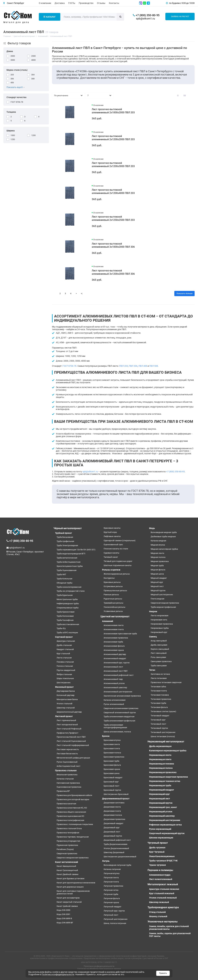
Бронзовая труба (111, 761)
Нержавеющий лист (160, 799)
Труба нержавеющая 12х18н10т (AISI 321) (76, 550)
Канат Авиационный (66, 866)
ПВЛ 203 (124, 366)
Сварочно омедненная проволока (73, 858)
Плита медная (157, 599)
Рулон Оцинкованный (67, 762)
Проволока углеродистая (68, 841)
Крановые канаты (112, 528)
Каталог (50, 17)
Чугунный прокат (158, 843)
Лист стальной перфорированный (73, 745)
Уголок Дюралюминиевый (116, 848)
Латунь (106, 861)
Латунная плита (111, 882)
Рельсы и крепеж (111, 570)
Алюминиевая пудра (160, 875)
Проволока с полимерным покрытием (75, 824)
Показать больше (184, 294)
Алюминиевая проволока (116, 638)
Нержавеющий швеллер (162, 816)
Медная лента (157, 553)
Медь (152, 528)
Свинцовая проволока (161, 661)
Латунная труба (111, 894)
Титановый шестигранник (163, 732)
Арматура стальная (66, 641)
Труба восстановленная (68, 624)
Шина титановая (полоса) (163, 736)
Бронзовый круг (111, 782)
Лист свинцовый (159, 653)
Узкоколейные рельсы (114, 607)
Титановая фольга (159, 707)
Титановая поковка (160, 695)
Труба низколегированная (69, 587)
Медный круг (157, 582)
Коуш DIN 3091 (63, 914)
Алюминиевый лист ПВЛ (116, 671)
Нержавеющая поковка (162, 764)
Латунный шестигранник (116, 919)
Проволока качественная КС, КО (72, 808)
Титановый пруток (159, 728)
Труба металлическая (67, 558)
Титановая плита (159, 691)
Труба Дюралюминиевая (115, 844)
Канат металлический (67, 862)
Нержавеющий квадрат (162, 790)
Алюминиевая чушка (114, 650)
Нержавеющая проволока (163, 772)
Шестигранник (64, 683)
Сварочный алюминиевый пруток (120, 712)
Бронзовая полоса (112, 753)
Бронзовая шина (112, 773)
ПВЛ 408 (143, 366)
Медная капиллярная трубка (164, 549)
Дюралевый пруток (113, 836)
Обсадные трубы (65, 583)
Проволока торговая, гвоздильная (73, 837)
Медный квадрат (159, 578)
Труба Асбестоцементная (69, 562)
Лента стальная (64, 658)
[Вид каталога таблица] (192, 96)
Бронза (106, 736)
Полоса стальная (65, 666)
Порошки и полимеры (160, 870)
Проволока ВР (63, 791)
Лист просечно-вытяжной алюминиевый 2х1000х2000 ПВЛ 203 (113, 111)
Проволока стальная (66, 770)
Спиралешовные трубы (68, 608)
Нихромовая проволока (162, 624)
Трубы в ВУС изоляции (67, 633)
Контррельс (109, 578)
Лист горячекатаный (66, 720)
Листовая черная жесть (68, 749)
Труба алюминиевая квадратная (119, 717)
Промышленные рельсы (115, 591)
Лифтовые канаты (112, 536)
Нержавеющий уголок (161, 812)
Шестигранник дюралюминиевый (120, 857)
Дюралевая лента (112, 807)
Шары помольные (65, 678)
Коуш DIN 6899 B (64, 918)
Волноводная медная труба (164, 532)
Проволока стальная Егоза (69, 828)
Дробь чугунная (157, 848)
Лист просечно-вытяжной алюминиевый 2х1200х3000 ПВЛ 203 (113, 165)
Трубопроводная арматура (163, 907)
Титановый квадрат (160, 716)
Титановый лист (158, 724)
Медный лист (157, 586)
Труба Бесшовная (65, 537)
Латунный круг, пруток (114, 911)
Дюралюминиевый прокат (116, 799)
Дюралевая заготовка (114, 803)
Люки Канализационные (162, 856)
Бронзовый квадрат (113, 777)
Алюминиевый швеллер (115, 687)
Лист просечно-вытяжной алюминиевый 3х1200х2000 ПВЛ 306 (113, 272)
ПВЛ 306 (133, 366)
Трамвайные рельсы (113, 603)
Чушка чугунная (157, 865)
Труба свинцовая (159, 666)
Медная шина (157, 574)
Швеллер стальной (66, 708)
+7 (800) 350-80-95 (175, 472)
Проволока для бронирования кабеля (74, 795)
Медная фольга (158, 570)
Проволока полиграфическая (70, 820)
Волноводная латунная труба (117, 865)
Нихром (153, 611)
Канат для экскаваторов (68, 898)
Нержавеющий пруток (161, 803)
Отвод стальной (157, 912)
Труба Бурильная (65, 595)
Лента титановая (159, 678)
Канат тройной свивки (67, 906)
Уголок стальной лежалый (163, 898)
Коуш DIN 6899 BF (65, 923)
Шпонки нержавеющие (161, 838)
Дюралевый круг (112, 828)
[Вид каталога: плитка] (178, 96)
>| (82, 294)
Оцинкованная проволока (69, 787)
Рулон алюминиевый (114, 704)
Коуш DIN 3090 (63, 910)
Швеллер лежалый (159, 902)
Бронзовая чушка (112, 769)
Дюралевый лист (112, 832)
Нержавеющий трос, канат (163, 807)
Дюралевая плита (112, 811)
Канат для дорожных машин (70, 887)
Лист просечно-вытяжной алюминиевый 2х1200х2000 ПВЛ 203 (113, 138)
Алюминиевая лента (114, 625)
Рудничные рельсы (113, 599)
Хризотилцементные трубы (70, 566)
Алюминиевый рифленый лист (119, 675)
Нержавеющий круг (159, 794)
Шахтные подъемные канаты (118, 565)
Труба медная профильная (163, 607)
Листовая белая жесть (67, 754)
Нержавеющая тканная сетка (165, 781)
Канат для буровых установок (71, 878)
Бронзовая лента (112, 744)
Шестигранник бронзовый (116, 794)
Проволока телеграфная (68, 833)
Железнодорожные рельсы (117, 574)
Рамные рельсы (111, 595)
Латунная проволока (113, 886)
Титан (152, 670)
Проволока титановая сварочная (166, 682)
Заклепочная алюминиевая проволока (122, 696)
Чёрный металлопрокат (68, 528)
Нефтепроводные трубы (68, 603)
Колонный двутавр (66, 695)
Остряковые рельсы (113, 586)
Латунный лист (111, 915)
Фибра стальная (64, 674)
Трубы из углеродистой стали (71, 591)
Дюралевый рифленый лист (117, 840)
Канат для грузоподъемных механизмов (76, 883)
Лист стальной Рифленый (69, 729)
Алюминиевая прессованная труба (120, 634)
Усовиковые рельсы (113, 611)
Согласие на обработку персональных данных (99, 969)
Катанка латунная (112, 869)
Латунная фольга (112, 898)
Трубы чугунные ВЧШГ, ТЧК (163, 861)
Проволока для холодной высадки (73, 799)
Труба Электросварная (67, 545)
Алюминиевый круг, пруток (117, 663)
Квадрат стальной (65, 649)
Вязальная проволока (67, 775)
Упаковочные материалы (163, 922)
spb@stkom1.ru (145, 19)
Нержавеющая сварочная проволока (169, 777)
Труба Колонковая (65, 616)
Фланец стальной (158, 916)
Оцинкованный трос (113, 545)
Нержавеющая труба (160, 785)
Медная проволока (160, 561)
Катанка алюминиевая (115, 700)
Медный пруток (158, 591)
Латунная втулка (112, 873)
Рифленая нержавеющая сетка (165, 825)
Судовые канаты (111, 553)
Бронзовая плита (112, 748)
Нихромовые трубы (160, 628)
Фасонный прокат (64, 687)
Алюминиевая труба (113, 642)
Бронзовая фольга (112, 765)
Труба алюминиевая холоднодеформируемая (115, 726)
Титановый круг (158, 720)
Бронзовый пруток (112, 790)
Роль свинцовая (158, 657)
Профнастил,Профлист (67, 733)
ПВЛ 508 (154, 366)
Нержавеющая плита (160, 759)
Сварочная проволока (67, 853)
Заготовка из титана (160, 674)
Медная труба (157, 566)
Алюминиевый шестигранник (118, 692)
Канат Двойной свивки (68, 874)
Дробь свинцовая (159, 645)
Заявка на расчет (180, 16)
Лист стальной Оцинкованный (71, 741)
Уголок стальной (65, 704)
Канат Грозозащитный (67, 870)
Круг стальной (63, 654)
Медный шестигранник (162, 595)
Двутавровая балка (66, 691)
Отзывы (101, 3)
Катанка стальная (65, 779)
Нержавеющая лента (160, 755)
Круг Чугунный (157, 852)
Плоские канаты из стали (116, 549)
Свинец (153, 637)
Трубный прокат (63, 533)
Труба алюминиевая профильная (119, 721)
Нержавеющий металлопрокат (166, 742)
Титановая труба (158, 703)
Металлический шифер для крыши (73, 758)
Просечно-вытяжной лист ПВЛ (71, 737)
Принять (163, 973)
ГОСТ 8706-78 (69, 366)
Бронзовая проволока (114, 757)
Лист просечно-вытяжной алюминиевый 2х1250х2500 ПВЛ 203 (113, 218)
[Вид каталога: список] (185, 96)
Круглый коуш (110, 532)
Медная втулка (158, 545)
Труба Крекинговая (66, 612)
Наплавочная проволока (68, 783)
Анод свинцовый (159, 641)
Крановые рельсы (112, 582)
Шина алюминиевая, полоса (117, 732)
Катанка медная (158, 541)
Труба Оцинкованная (67, 570)
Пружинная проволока (67, 845)
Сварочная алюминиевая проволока (121, 708)
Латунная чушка (111, 902)
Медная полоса (158, 557)
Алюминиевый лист (113, 667)
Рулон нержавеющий (160, 829)
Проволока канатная (66, 804)
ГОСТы (72, 3)
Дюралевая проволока (114, 819)
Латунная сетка (111, 890)
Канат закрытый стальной (69, 902)
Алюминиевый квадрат (115, 658)
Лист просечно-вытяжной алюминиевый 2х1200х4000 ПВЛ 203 (113, 191)
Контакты (114, 3)
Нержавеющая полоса (161, 768)
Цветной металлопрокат (115, 616)
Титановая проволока (161, 699)
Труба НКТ (61, 574)
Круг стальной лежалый (162, 893)
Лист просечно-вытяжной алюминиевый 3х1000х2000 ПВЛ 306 (113, 245)
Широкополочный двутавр (69, 712)
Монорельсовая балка (67, 699)
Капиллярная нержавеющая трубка (168, 751)
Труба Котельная (64, 579)
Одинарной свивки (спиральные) (120, 540)
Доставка (60, 3)
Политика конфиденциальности (99, 966)
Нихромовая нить (159, 620)
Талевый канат (111, 557)
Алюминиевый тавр (113, 679)
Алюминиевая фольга (114, 646)
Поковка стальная (65, 662)
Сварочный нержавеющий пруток (167, 833)
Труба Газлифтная (65, 620)
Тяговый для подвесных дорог (118, 561)
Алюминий (108, 621)
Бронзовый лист (111, 786)
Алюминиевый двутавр (115, 654)
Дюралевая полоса (113, 815)
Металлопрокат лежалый (163, 884)
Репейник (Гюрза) (65, 849)
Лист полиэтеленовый (161, 879)
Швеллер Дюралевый (114, 852)
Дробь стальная (64, 645)
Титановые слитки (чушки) (163, 711)
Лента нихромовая (159, 616)
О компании (45, 3)
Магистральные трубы (67, 599)
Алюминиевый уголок (114, 683)
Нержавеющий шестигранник (165, 820)
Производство (86, 3)
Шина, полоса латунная (115, 923)
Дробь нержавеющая (160, 746)
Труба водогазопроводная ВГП (71, 554)
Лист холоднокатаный (67, 725)
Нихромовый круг (159, 632)
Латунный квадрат (112, 907)
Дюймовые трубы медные (163, 536)
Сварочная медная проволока (165, 603)
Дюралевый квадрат (113, 823)
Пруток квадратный (66, 670)
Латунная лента (111, 878)
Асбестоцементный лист (68, 766)
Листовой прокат (64, 716)
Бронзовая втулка (112, 740)
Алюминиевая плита (114, 629)
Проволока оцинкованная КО (70, 816)
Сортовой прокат (64, 637)
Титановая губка (158, 687)
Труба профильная (65, 541)
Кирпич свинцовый (160, 649)
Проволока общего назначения (71, 812)
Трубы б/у (61, 628)
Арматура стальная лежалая (164, 889)
